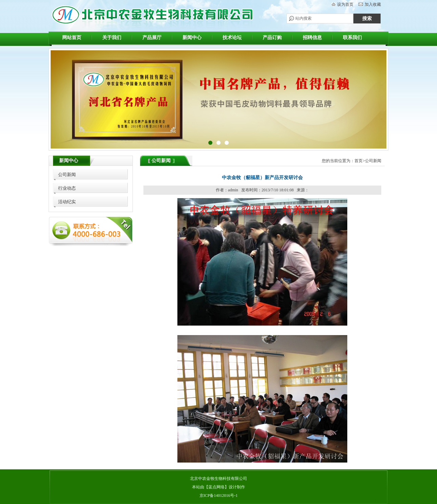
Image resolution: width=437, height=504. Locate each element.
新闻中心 (192, 38)
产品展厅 (152, 38)
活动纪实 (67, 202)
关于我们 (112, 38)
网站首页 (72, 38)
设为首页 (345, 4)
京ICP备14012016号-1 (219, 496)
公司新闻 (67, 175)
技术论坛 (232, 38)
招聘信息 (312, 38)
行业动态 (67, 188)
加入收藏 (373, 4)
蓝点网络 (216, 487)
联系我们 (352, 38)
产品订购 (272, 38)
